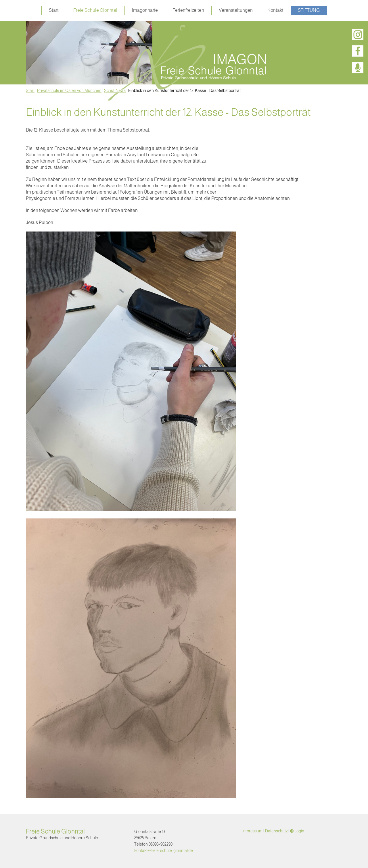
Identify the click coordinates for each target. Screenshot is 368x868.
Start (54, 10)
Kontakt (275, 10)
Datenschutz (276, 831)
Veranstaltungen (236, 10)
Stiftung (309, 10)
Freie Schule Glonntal (95, 10)
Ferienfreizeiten (188, 10)
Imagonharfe (145, 10)
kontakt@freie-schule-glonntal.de (164, 850)
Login (299, 831)
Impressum (252, 831)
